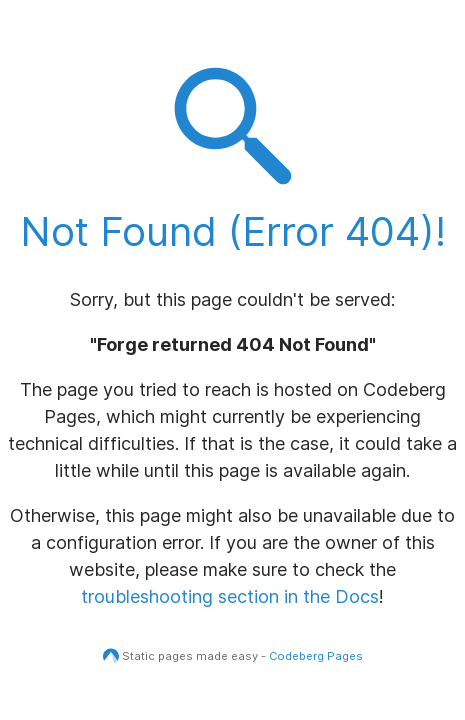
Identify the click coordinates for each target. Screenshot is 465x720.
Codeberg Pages (316, 656)
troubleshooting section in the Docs (230, 596)
